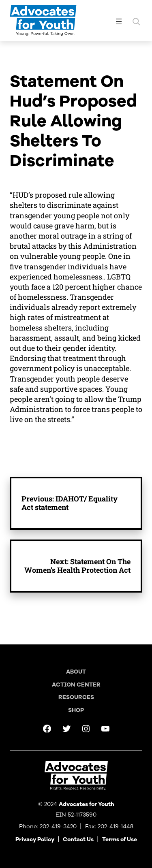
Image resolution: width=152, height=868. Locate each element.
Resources (76, 697)
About (76, 672)
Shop (76, 710)
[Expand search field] (136, 21)
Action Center (76, 685)
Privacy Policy (35, 839)
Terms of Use (120, 839)
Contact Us (78, 839)
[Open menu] (119, 21)
